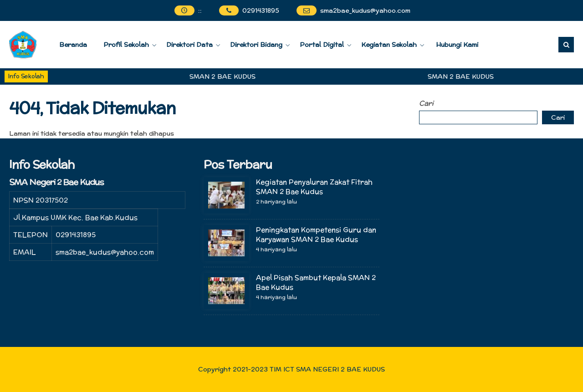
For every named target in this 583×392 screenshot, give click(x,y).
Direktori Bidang (256, 45)
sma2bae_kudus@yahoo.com (365, 10)
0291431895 (261, 10)
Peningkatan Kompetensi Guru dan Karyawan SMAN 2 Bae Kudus (316, 234)
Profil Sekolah (126, 45)
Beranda (73, 45)
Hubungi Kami (457, 45)
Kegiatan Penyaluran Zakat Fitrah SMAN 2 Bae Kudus (314, 187)
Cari (426, 103)
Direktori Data (189, 45)
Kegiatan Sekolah (389, 45)
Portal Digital (322, 45)
